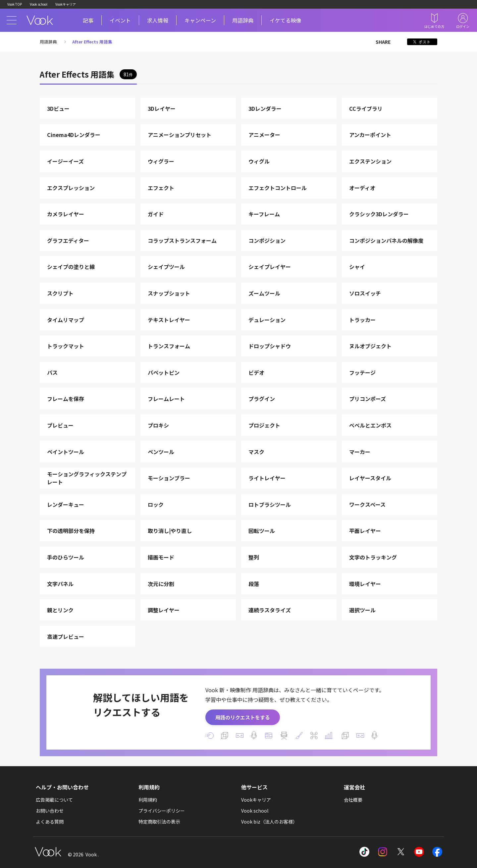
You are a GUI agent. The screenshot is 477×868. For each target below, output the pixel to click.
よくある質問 (50, 822)
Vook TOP (15, 4)
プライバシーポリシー (162, 811)
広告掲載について (54, 800)
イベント (120, 20)
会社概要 (353, 800)
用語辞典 (243, 20)
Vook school (39, 4)
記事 (88, 20)
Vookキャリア (66, 4)
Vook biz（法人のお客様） (269, 822)
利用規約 (148, 800)
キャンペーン (200, 20)
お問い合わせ (50, 811)
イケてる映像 (286, 20)
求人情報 (158, 20)
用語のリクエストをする (243, 717)
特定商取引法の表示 (159, 822)
